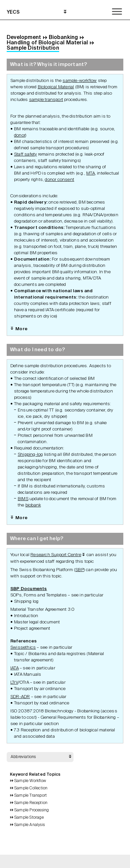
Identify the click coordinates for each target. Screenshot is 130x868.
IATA (15, 668)
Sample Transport (31, 796)
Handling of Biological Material (47, 43)
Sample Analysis (30, 825)
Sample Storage (29, 818)
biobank (33, 505)
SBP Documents (29, 589)
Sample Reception (31, 803)
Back (39, 861)
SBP (80, 570)
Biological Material (56, 87)
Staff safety (25, 154)
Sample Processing (32, 810)
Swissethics (23, 648)
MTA (91, 173)
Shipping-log (30, 455)
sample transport (46, 100)
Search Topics (74, 861)
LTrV (14, 683)
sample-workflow (80, 81)
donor (20, 135)
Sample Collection (31, 788)
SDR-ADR (20, 697)
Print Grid (56, 861)
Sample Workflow (30, 781)
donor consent (59, 180)
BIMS (23, 499)
